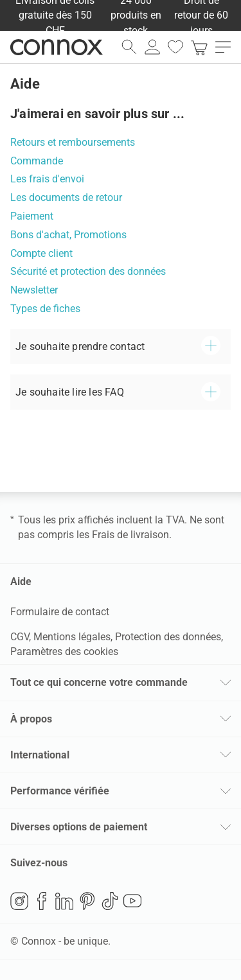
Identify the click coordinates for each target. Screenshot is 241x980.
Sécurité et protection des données (88, 271)
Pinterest (87, 901)
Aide (21, 582)
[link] (199, 47)
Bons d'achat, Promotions (68, 235)
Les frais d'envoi (47, 179)
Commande (37, 161)
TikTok (110, 901)
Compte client (41, 253)
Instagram (19, 901)
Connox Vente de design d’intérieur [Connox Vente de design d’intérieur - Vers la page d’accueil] (57, 47)
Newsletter (34, 290)
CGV (20, 637)
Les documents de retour (66, 197)
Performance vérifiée (60, 791)
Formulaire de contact (60, 612)
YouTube (132, 901)
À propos (31, 719)
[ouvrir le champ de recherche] (129, 47)
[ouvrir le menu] (223, 47)
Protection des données (168, 637)
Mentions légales (72, 637)
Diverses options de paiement (79, 827)
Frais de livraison (130, 535)
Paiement (32, 216)
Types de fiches (45, 309)
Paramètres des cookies (64, 652)
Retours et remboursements (73, 142)
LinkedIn (64, 901)
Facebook (42, 901)
